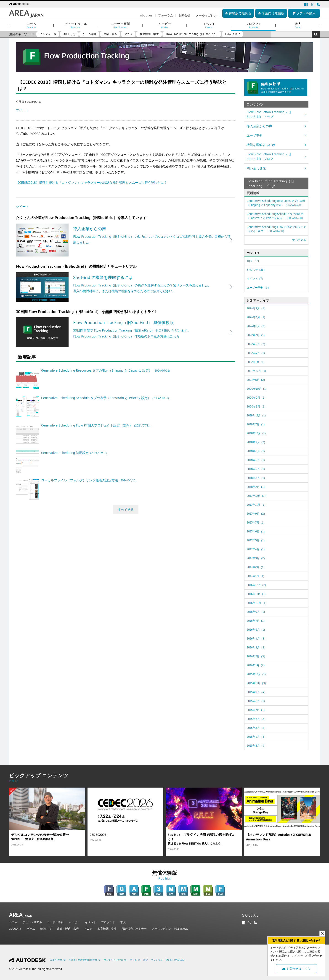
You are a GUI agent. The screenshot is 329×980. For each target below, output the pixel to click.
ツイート (22, 110)
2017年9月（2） (257, 514)
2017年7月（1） (256, 522)
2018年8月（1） (257, 451)
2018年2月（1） (256, 487)
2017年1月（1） (256, 576)
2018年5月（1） (257, 469)
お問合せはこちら (296, 969)
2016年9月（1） (257, 612)
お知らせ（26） (256, 270)
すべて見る (126, 510)
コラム (13, 922)
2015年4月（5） (257, 737)
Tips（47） (254, 261)
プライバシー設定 (139, 960)
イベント (90, 922)
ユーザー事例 (55, 922)
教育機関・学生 (107, 929)
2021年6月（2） (257, 380)
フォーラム (166, 15)
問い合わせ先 (256, 168)
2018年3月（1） (257, 478)
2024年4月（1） (257, 317)
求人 (123, 922)
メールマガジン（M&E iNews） (171, 929)
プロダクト (108, 922)
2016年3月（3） (257, 647)
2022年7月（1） (256, 335)
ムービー (74, 922)
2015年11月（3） (257, 683)
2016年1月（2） (256, 665)
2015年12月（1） (257, 674)
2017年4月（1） (256, 549)
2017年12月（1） (257, 496)
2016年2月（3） (257, 656)
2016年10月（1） (257, 603)
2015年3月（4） (257, 746)
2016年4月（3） (257, 638)
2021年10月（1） (257, 371)
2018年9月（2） (257, 442)
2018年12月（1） (257, 433)
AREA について (58, 960)
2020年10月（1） (257, 389)
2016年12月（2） (257, 585)
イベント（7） (256, 279)
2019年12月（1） (257, 415)
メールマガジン (206, 15)
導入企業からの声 (259, 126)
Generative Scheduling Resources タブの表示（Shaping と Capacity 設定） (276, 203)
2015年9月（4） (257, 692)
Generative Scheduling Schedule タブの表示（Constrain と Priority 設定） (276, 216)
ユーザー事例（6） (259, 288)
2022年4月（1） (257, 353)
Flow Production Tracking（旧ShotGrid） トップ (269, 114)
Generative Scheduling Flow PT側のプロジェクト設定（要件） (276, 229)
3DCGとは (15, 929)
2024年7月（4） (257, 308)
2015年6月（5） (257, 719)
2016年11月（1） (257, 594)
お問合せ (184, 15)
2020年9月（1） (257, 398)
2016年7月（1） (256, 621)
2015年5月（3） (257, 728)
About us (146, 15)
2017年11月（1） (257, 505)
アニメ (88, 929)
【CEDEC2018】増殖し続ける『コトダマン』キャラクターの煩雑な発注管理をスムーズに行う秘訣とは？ (92, 183)
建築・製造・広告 (68, 929)
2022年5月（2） (257, 344)
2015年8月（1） (257, 701)
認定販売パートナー (134, 929)
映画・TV (46, 929)
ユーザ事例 (255, 135)
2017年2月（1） (256, 567)
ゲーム (31, 929)
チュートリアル (32, 922)
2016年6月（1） (257, 630)
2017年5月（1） (256, 540)
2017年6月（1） (256, 531)
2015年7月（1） (256, 710)
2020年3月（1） (257, 406)
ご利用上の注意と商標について (85, 960)
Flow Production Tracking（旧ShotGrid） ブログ (269, 157)
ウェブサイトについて (115, 960)
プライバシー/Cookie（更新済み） (169, 960)
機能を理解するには (261, 145)
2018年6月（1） (257, 460)
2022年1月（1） (256, 362)
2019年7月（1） (256, 424)
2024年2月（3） (257, 326)
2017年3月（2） (257, 558)
